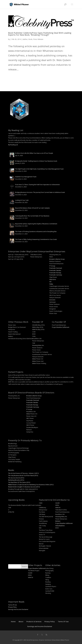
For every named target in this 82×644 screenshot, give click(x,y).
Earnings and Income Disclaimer (40, 626)
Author (25, 39)
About (21, 622)
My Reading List (13, 145)
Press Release (38, 39)
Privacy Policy (12, 607)
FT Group (52, 266)
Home (13, 622)
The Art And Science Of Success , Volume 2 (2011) (23, 473)
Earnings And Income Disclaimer (18, 609)
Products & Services (34, 622)
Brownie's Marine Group (57, 259)
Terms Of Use (13, 605)
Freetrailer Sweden (55, 270)
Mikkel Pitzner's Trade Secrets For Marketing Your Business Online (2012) (31, 485)
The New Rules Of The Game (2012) (19, 482)
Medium (58, 521)
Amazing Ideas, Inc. (38, 345)
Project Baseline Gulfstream (61, 327)
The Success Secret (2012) (16, 478)
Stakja (51, 284)
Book (30, 39)
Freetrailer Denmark (56, 268)
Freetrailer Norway (55, 273)
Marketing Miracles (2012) (16, 480)
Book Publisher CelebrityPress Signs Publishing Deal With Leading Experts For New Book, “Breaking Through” (40, 34)
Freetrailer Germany (56, 275)
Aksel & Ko (53, 279)
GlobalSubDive (60, 526)
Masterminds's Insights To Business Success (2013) (24, 487)
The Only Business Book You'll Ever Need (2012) (23, 476)
